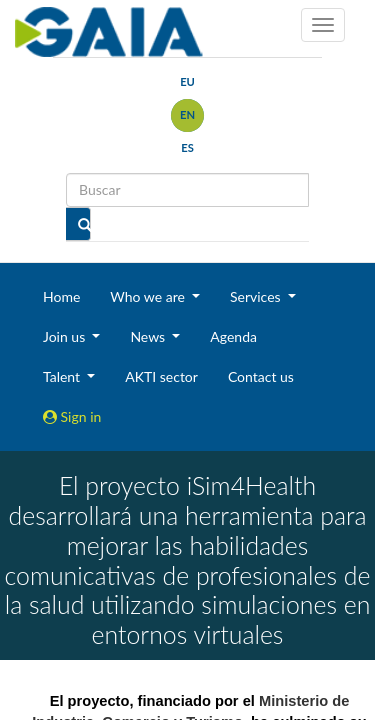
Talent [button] (63, 376)
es (187, 147)
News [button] (149, 336)
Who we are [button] (149, 296)
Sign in (72, 416)
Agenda (233, 336)
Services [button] (257, 296)
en (187, 114)
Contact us (261, 376)
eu (187, 81)
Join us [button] (66, 336)
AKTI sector (161, 376)
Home (61, 296)
